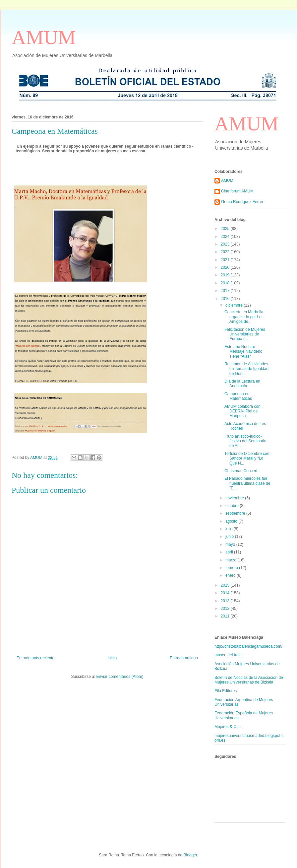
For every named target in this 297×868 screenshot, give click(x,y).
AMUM (44, 37)
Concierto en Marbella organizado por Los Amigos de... (244, 317)
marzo (232, 560)
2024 (226, 237)
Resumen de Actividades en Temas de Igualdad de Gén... (246, 369)
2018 (226, 283)
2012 (226, 609)
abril (230, 552)
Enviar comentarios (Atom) (120, 677)
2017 (226, 291)
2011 (226, 616)
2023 (226, 244)
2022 (226, 252)
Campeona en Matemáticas (238, 396)
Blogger (190, 855)
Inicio (112, 658)
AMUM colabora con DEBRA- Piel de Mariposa (242, 411)
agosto (232, 521)
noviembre (235, 498)
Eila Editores (226, 691)
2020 (226, 267)
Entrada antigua (184, 658)
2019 (226, 275)
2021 (226, 260)
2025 (226, 229)
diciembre (235, 305)
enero (231, 575)
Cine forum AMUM (237, 191)
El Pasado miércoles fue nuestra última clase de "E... (247, 483)
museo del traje (228, 655)
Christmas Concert (241, 471)
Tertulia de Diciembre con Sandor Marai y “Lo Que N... (247, 458)
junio (230, 537)
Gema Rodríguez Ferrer (242, 202)
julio (230, 529)
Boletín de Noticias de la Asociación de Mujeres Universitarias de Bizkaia (249, 680)
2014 (226, 593)
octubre (233, 506)
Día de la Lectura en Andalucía (242, 384)
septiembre (236, 513)
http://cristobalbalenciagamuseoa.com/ (248, 646)
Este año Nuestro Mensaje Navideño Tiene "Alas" (243, 352)
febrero (232, 568)
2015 (226, 585)
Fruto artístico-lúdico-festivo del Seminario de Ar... (245, 441)
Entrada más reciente (35, 658)
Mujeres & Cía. (228, 727)
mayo (231, 544)
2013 (226, 601)
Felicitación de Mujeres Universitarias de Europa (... (245, 334)
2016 (226, 299)
